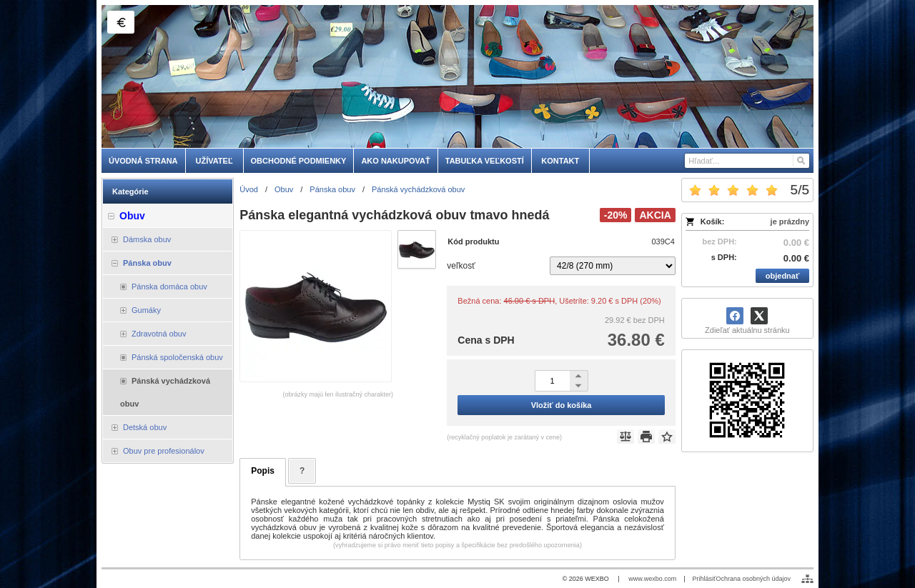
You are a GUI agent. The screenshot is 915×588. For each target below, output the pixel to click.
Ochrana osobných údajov (753, 579)
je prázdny (790, 221)
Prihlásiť (704, 579)
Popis (263, 471)
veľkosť (461, 266)
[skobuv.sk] (457, 76)
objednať (782, 276)
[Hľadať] (800, 161)
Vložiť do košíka (562, 405)
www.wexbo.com (652, 579)
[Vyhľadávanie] (747, 161)
